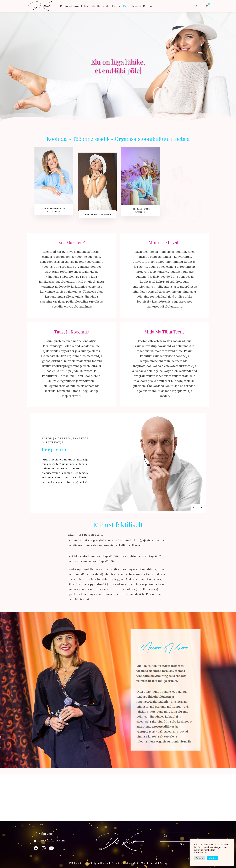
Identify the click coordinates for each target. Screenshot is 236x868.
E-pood (117, 6)
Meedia (137, 6)
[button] (196, 6)
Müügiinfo (134, 863)
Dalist (127, 6)
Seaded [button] (200, 858)
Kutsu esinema (70, 6)
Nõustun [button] (212, 858)
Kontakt (148, 6)
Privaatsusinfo (119, 863)
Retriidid (103, 6)
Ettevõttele (88, 6)
